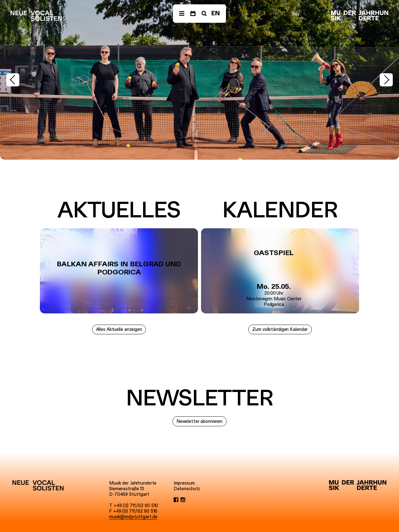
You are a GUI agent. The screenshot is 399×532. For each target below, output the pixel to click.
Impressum (184, 483)
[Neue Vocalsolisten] (36, 16)
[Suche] (204, 14)
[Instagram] (183, 500)
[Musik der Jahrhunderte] (360, 16)
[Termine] (193, 14)
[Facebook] (176, 500)
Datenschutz (187, 489)
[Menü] (182, 14)
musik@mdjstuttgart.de (133, 517)
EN (216, 13)
